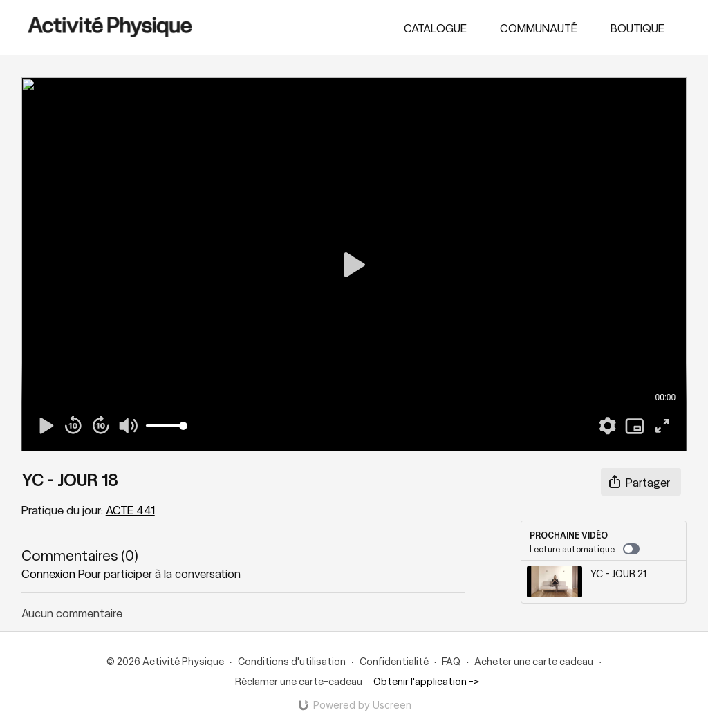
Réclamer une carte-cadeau (299, 681)
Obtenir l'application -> (426, 681)
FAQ (451, 661)
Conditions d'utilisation (292, 661)
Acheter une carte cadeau (534, 661)
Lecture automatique (585, 549)
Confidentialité (394, 661)
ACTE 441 (130, 510)
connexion (48, 573)
